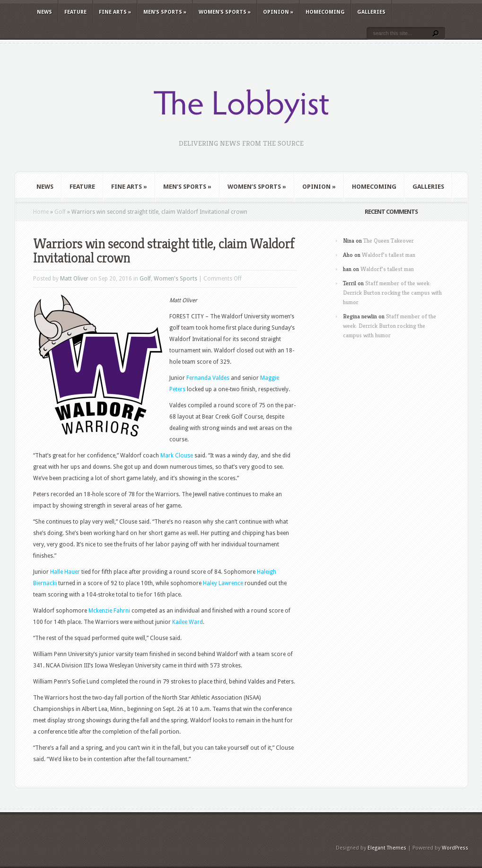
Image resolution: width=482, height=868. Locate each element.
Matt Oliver (74, 279)
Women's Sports (175, 279)
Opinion (278, 12)
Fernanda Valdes (208, 378)
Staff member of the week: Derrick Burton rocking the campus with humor (392, 293)
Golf (60, 212)
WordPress (455, 848)
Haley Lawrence (223, 583)
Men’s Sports (165, 12)
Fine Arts (115, 12)
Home (41, 212)
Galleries (371, 12)
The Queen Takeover (389, 241)
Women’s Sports (225, 12)
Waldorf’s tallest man (389, 255)
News (44, 12)
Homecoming (325, 12)
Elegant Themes (387, 848)
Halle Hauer (65, 572)
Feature (75, 12)
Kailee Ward (188, 622)
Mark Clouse (177, 456)
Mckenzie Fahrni (109, 611)
